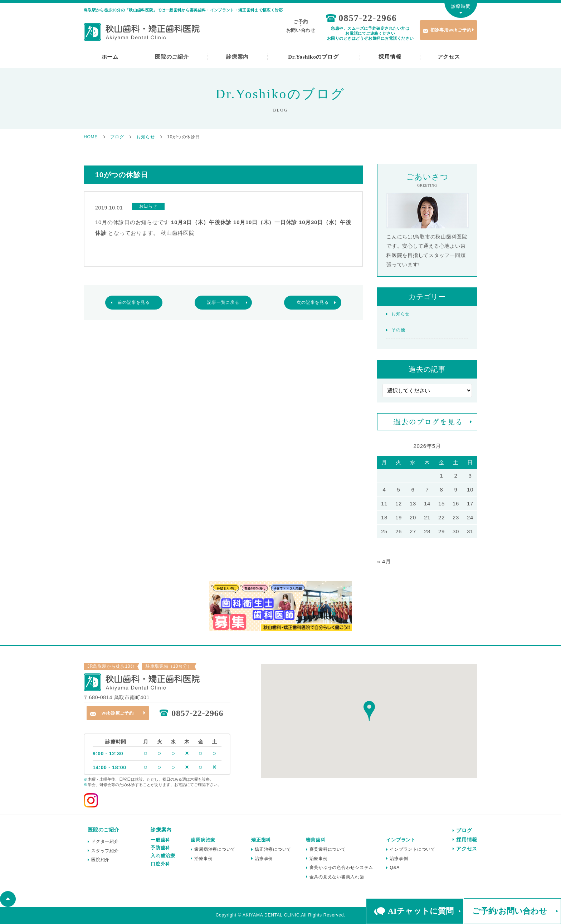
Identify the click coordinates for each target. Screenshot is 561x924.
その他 (398, 330)
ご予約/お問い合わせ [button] (510, 911)
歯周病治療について (215, 849)
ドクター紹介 (105, 841)
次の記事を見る (313, 302)
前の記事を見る (134, 302)
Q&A (395, 868)
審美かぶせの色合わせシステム (342, 868)
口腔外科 (160, 864)
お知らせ (401, 314)
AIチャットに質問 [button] (421, 911)
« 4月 (384, 561)
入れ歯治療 (163, 856)
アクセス (449, 57)
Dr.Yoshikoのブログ (313, 57)
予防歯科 (160, 848)
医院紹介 (100, 860)
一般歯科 (160, 840)
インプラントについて (413, 849)
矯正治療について (273, 849)
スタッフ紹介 (105, 851)
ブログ (464, 830)
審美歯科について (328, 849)
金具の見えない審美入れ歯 (337, 877)
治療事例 (203, 859)
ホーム (110, 57)
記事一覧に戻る (223, 302)
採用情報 (390, 57)
